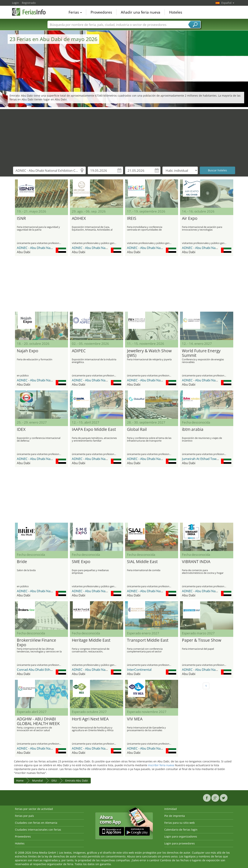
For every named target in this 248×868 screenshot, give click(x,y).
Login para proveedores (180, 843)
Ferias (75, 12)
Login (16, 3)
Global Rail (137, 429)
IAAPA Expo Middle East (94, 429)
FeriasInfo (31, 12)
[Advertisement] (124, 136)
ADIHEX (79, 218)
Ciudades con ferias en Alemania (36, 823)
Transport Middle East (148, 640)
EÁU (54, 781)
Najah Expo (28, 351)
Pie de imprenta (175, 816)
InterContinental (139, 670)
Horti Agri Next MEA (90, 719)
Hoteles (176, 12)
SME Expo (81, 562)
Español (228, 3)
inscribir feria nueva (161, 765)
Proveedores (101, 12)
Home (20, 781)
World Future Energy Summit (201, 353)
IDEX (21, 429)
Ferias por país (24, 816)
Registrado (29, 3)
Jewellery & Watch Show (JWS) (149, 353)
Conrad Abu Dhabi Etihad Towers (41, 670)
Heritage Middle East (91, 640)
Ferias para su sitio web (180, 823)
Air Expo (190, 218)
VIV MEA (135, 719)
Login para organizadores (181, 836)
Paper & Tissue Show (202, 640)
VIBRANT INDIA (196, 562)
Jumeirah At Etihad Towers (202, 459)
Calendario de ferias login (181, 830)
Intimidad (171, 809)
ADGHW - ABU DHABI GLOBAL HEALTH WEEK (38, 721)
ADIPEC (79, 351)
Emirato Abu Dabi (77, 781)
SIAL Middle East (142, 562)
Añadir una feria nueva (141, 12)
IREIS (132, 218)
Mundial (38, 781)
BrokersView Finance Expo (36, 643)
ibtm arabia (193, 429)
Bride (22, 562)
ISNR (21, 218)
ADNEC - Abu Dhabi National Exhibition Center (51, 248)
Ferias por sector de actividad (34, 809)
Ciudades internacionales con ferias (38, 830)
